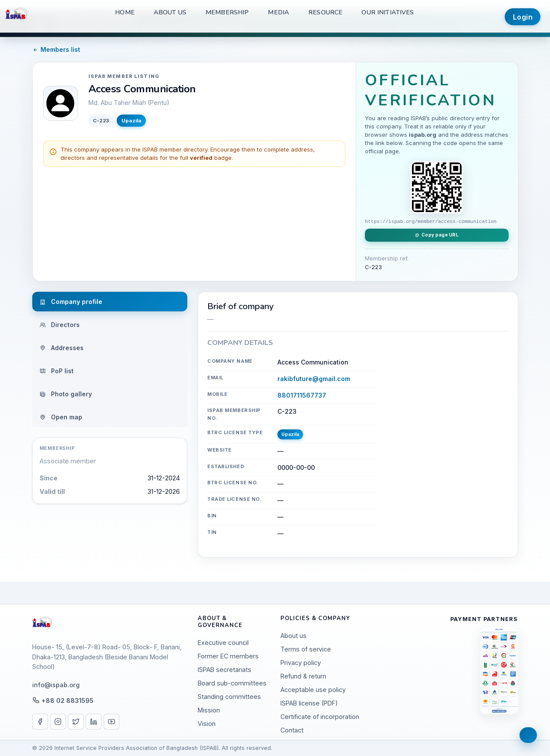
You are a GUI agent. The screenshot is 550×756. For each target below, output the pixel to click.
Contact (292, 730)
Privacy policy (301, 663)
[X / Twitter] (76, 722)
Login (523, 17)
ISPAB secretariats (224, 670)
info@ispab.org (56, 685)
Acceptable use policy (313, 690)
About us (170, 12)
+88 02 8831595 (67, 700)
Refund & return (303, 676)
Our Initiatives (388, 12)
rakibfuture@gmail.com (314, 379)
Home (125, 12)
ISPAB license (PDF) (309, 703)
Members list (56, 50)
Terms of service (306, 649)
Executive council (223, 643)
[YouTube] (111, 722)
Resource (325, 12)
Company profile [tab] (71, 302)
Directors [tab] (60, 325)
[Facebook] (40, 722)
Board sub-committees (232, 683)
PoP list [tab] (57, 371)
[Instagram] (58, 722)
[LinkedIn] (94, 722)
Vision (207, 724)
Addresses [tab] (62, 348)
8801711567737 (302, 395)
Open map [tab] (61, 417)
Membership (227, 12)
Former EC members (228, 656)
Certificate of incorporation (320, 717)
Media (278, 12)
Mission (209, 710)
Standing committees (229, 697)
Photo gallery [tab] (66, 394)
